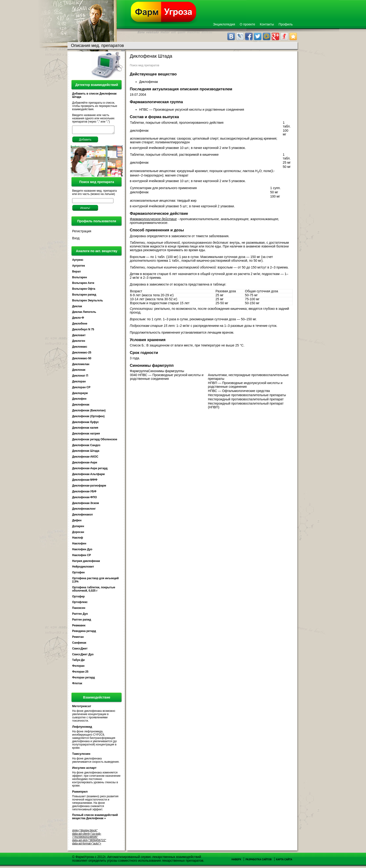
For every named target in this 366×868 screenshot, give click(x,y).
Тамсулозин (81, 755)
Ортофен (78, 574)
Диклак (77, 308)
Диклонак (79, 371)
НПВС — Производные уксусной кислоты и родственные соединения (192, 109)
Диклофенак (81, 406)
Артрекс (78, 261)
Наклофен (79, 545)
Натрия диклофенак (86, 562)
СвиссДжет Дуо (83, 656)
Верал (76, 273)
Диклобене (80, 325)
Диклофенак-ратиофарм (89, 487)
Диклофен (79, 400)
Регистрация (82, 233)
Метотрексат (82, 707)
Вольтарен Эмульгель (88, 302)
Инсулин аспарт (84, 769)
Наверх (236, 861)
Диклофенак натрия (86, 435)
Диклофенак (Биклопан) (89, 412)
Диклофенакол (82, 516)
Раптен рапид (82, 621)
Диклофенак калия (85, 429)
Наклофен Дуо (82, 551)
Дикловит (79, 337)
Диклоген (79, 342)
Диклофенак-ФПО (84, 499)
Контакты (267, 24)
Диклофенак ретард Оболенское (95, 441)
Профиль (286, 24)
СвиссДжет (80, 650)
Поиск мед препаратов (144, 65)
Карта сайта (284, 861)
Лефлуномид (82, 728)
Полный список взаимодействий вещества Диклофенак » (95, 818)
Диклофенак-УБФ (84, 493)
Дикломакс (80, 348)
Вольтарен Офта (84, 290)
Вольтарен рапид (84, 296)
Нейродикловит (83, 568)
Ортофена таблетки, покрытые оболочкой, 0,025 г (94, 590)
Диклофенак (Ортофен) (88, 418)
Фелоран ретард (83, 679)
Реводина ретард (84, 632)
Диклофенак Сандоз (86, 447)
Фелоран (78, 667)
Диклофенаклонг (84, 510)
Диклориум (80, 395)
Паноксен (79, 609)
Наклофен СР (82, 557)
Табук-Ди (78, 661)
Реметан (78, 638)
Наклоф (78, 539)
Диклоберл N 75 (83, 331)
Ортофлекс (80, 603)
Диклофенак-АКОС (85, 458)
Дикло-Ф (78, 319)
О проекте (247, 24)
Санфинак (79, 644)
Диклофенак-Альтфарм (88, 476)
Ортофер (78, 598)
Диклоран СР (81, 389)
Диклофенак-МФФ (85, 481)
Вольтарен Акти (83, 284)
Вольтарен (79, 279)
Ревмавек (79, 627)
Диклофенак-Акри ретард (90, 470)
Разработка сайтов (259, 861)
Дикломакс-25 (82, 354)
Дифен (77, 522)
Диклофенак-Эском (86, 505)
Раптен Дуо (80, 615)
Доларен (78, 528)
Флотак (77, 685)
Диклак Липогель (84, 313)
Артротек (79, 267)
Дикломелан (81, 366)
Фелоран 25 (80, 673)
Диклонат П (80, 377)
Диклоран (79, 383)
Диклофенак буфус (85, 423)
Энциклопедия (224, 24)
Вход (76, 240)
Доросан (78, 533)
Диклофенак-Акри (85, 464)
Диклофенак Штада (86, 452)
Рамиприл (80, 793)
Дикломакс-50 (82, 360)
